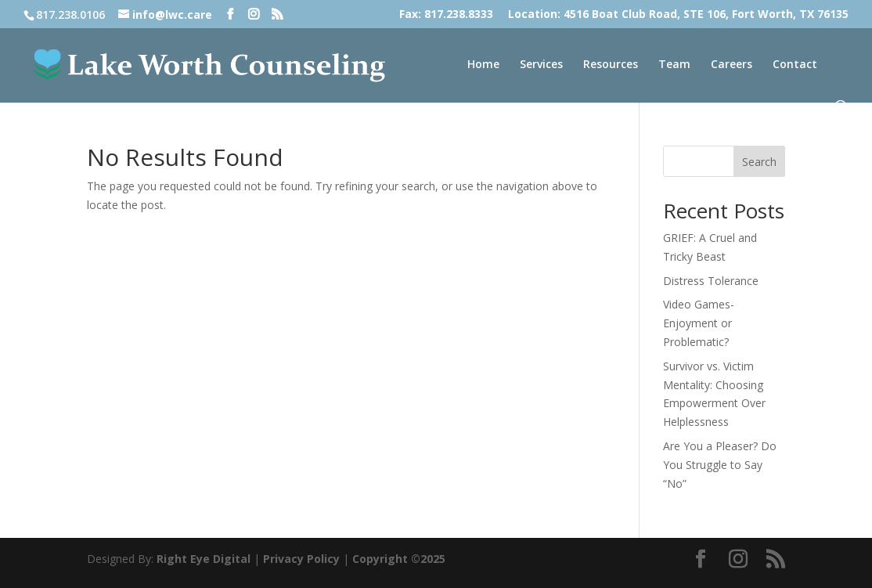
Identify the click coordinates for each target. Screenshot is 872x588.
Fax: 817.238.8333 (446, 15)
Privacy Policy (301, 559)
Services (541, 65)
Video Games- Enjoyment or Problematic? (699, 323)
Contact (795, 65)
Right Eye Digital (204, 559)
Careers (731, 65)
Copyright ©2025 (399, 559)
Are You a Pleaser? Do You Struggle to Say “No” (720, 465)
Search (759, 162)
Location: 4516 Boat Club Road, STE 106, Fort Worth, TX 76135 (678, 15)
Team (674, 65)
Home (483, 65)
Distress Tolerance (711, 281)
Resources (611, 65)
